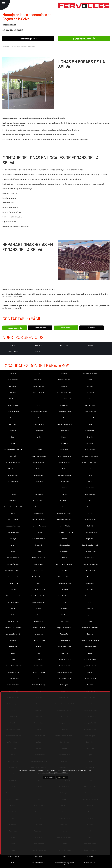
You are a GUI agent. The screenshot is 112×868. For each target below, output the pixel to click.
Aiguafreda (64, 653)
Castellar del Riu (13, 685)
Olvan (90, 602)
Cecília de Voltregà (39, 577)
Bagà (90, 653)
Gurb (39, 488)
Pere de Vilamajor (64, 596)
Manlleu (64, 494)
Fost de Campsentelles (13, 666)
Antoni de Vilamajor (39, 602)
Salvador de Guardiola (39, 596)
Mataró (39, 647)
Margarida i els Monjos (90, 462)
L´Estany (39, 450)
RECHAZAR (49, 777)
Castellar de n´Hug (39, 685)
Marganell (39, 545)
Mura (13, 443)
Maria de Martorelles (64, 513)
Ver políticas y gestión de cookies (55, 773)
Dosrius (13, 431)
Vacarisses (39, 856)
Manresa (64, 437)
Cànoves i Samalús (39, 589)
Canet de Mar (90, 589)
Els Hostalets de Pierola (64, 532)
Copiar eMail (92, 328)
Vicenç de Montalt (13, 672)
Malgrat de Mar (90, 418)
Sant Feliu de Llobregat (64, 564)
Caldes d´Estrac (13, 405)
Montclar (64, 608)
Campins (39, 659)
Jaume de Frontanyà (39, 526)
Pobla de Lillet (13, 481)
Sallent (39, 469)
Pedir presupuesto (28, 39)
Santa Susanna (39, 424)
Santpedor (13, 424)
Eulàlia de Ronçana (39, 539)
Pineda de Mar (39, 481)
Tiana (39, 691)
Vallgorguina (90, 539)
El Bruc (90, 424)
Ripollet (64, 558)
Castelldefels (39, 513)
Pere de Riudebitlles (64, 520)
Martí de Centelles (64, 380)
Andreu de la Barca (64, 647)
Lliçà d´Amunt (64, 431)
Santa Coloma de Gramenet (90, 640)
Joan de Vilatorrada (13, 526)
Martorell (13, 545)
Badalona (39, 399)
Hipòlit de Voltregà (39, 863)
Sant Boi (90, 672)
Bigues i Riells (64, 621)
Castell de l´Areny (90, 411)
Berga (90, 621)
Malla (64, 418)
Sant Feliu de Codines (90, 564)
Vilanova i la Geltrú (64, 475)
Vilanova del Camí (64, 577)
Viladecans (13, 399)
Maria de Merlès (64, 462)
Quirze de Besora (90, 666)
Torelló (90, 500)
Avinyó (90, 399)
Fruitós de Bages (90, 659)
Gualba (13, 551)
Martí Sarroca (13, 380)
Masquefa (90, 685)
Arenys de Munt (13, 621)
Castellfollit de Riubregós (39, 411)
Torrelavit (64, 691)
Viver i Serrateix (13, 558)
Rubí (39, 443)
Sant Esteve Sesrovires (13, 570)
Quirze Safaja (39, 666)
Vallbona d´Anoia (13, 856)
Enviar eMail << (66, 328)
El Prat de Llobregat (90, 532)
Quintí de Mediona (13, 602)
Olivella (39, 608)
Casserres (39, 507)
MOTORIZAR (64, 345)
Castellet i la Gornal (64, 411)
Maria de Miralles (39, 462)
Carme (64, 507)
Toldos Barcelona (6, 46)
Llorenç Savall (90, 558)
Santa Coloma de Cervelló (13, 507)
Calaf (39, 678)
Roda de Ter (64, 634)
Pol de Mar (13, 500)
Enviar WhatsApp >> (84, 39)
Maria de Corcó (64, 551)
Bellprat (13, 392)
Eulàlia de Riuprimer (39, 640)
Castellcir (64, 386)
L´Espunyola (64, 450)
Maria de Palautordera (64, 424)
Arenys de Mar (39, 621)
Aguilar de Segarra (90, 405)
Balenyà (13, 539)
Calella (13, 437)
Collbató (90, 526)
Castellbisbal (64, 481)
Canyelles (13, 589)
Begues (90, 608)
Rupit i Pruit (64, 500)
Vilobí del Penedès (39, 558)
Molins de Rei (90, 431)
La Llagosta (39, 634)
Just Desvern (39, 564)
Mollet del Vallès (90, 520)
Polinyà (90, 475)
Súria (64, 856)
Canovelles (64, 589)
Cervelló (13, 456)
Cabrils (13, 659)
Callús (64, 469)
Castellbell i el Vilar (64, 678)
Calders (39, 405)
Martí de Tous (39, 380)
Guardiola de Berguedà (90, 545)
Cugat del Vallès (90, 570)
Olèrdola (90, 507)
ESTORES (90, 345)
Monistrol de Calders (13, 462)
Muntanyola (64, 405)
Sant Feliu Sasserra (39, 520)
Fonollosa (13, 494)
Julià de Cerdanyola (64, 583)
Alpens (13, 653)
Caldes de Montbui (13, 520)
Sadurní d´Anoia (13, 577)
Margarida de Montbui (90, 373)
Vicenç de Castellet (13, 596)
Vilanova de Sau (64, 545)
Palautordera (39, 570)
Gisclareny (90, 488)
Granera (64, 488)
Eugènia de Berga (64, 640)
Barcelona (13, 373)
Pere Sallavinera (39, 500)
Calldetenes (90, 469)
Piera (90, 513)
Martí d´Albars (90, 494)
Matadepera (64, 685)
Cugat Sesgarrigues (64, 628)
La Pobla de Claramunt (90, 628)
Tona (39, 583)
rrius (39, 418)
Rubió (39, 437)
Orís (64, 602)
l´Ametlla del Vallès (90, 450)
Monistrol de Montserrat (90, 456)
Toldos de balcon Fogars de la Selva (64, 864)
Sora (39, 615)
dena (13, 513)
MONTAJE (13, 345)
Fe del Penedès (39, 386)
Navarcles (90, 437)
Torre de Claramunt (90, 691)
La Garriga (90, 443)
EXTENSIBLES (13, 352)
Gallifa (13, 615)
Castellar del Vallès (90, 678)
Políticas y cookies (90, 863)
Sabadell (64, 570)
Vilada (90, 481)
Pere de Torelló (90, 596)
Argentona (90, 615)
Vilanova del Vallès (39, 628)
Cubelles (90, 634)
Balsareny (64, 539)
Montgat (64, 373)
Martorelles (13, 647)
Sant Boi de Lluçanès (64, 672)
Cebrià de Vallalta (39, 672)
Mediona (64, 615)
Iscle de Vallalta (64, 526)
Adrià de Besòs (13, 469)
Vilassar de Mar (13, 583)
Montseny (90, 577)
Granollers (39, 551)
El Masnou (39, 532)
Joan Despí (90, 583)
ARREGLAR (39, 345)
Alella (39, 653)
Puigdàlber (13, 386)
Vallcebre (13, 640)
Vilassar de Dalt (39, 475)
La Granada (64, 443)
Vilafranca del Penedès (64, 392)
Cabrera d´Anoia (90, 551)
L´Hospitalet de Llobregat (13, 450)
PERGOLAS (39, 352)
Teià (39, 373)
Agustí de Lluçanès (90, 647)
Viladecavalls (90, 392)
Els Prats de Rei (13, 691)
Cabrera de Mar (39, 392)
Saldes (13, 863)
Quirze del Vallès (64, 666)
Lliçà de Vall (39, 431)
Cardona (90, 386)
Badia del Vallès (13, 475)
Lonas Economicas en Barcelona (19, 46)
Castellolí (90, 380)
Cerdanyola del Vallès (39, 456)
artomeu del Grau (13, 678)
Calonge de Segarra (64, 659)
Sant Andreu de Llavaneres (13, 628)
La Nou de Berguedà (13, 634)
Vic (13, 488)
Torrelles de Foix (13, 411)
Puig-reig (13, 418)
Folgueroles (39, 494)
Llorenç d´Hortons (13, 564)
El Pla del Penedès (13, 532)
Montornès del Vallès (64, 456)
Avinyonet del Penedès (64, 399)
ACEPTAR (62, 777)
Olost (13, 608)
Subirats (90, 856)
